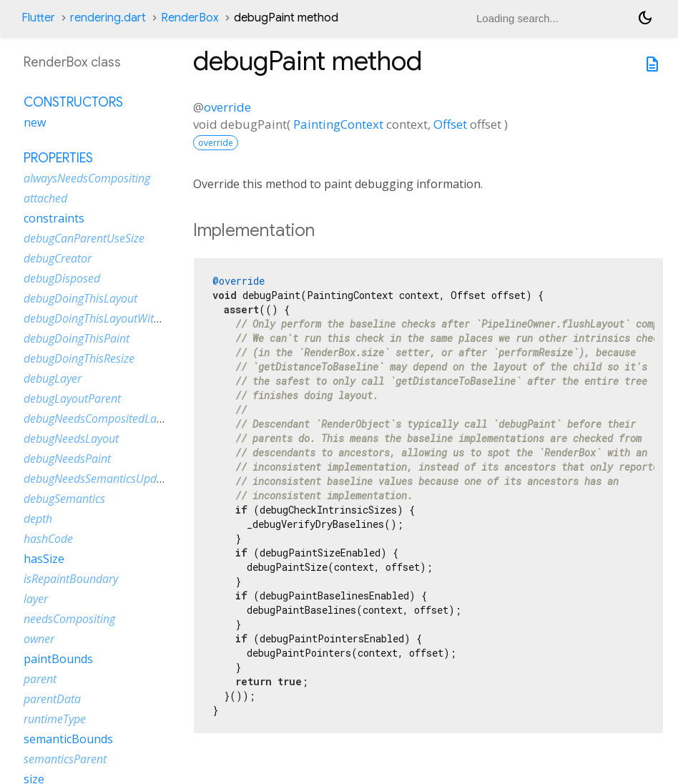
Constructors (73, 102)
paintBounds (58, 659)
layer (36, 599)
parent (40, 679)
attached (45, 198)
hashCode (48, 539)
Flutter (38, 18)
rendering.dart (108, 18)
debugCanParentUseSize (84, 238)
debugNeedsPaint (67, 459)
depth (38, 519)
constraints (54, 218)
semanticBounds (68, 739)
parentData (52, 699)
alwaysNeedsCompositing (87, 178)
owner (39, 639)
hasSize (44, 559)
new (35, 122)
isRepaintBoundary (71, 579)
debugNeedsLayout (71, 438)
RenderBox (190, 18)
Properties (58, 158)
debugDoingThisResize (79, 358)
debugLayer (53, 378)
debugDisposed (62, 278)
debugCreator (58, 258)
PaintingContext (338, 124)
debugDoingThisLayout (80, 298)
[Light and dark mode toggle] (645, 18)
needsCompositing (69, 619)
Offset (450, 124)
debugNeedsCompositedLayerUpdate (116, 418)
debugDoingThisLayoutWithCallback (113, 318)
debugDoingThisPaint (77, 338)
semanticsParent (65, 759)
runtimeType (55, 719)
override (227, 107)
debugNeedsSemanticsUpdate (98, 479)
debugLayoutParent (72, 398)
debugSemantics (64, 499)
